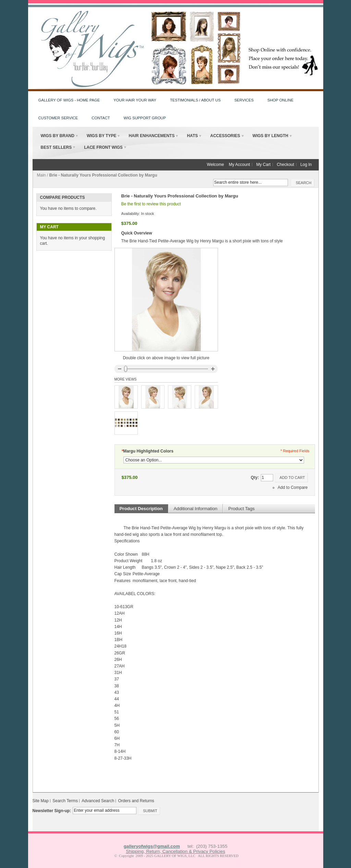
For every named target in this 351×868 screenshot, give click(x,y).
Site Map (41, 801)
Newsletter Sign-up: (52, 811)
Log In (306, 165)
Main (41, 175)
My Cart (263, 165)
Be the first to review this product (151, 204)
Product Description (141, 509)
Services (244, 100)
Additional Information (196, 509)
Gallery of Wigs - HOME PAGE (69, 100)
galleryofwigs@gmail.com (152, 846)
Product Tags (241, 509)
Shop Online (280, 100)
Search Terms (65, 801)
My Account (239, 165)
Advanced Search (98, 801)
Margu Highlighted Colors (148, 451)
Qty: (255, 478)
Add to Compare (293, 487)
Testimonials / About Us (195, 100)
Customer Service (58, 118)
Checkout (285, 165)
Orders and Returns (136, 801)
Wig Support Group (145, 118)
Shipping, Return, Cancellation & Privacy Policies (175, 851)
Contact (101, 118)
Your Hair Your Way (135, 100)
